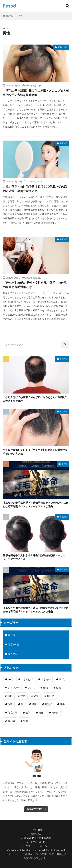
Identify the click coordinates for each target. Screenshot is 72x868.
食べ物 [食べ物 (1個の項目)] (11, 721)
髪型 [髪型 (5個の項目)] (26, 721)
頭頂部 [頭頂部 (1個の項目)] (55, 713)
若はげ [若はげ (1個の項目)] (48, 704)
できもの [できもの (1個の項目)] (46, 679)
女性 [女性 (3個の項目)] (23, 696)
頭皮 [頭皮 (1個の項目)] (41, 713)
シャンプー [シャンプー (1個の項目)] (14, 688)
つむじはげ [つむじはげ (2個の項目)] (27, 679)
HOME (10, 16)
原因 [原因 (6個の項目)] (10, 696)
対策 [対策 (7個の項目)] (36, 696)
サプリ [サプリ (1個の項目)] (62, 679)
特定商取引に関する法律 (38, 838)
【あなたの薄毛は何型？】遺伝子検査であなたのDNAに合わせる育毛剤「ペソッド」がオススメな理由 (36, 505)
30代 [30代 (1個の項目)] (10, 679)
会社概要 (38, 830)
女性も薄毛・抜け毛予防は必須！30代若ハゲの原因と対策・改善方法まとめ (35, 189)
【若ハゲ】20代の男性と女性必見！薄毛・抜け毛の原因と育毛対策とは (35, 285)
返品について (38, 842)
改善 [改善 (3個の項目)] (10, 704)
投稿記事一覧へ (35, 809)
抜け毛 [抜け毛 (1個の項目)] (50, 696)
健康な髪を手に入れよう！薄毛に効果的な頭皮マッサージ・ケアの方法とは (34, 557)
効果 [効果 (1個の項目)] (59, 688)
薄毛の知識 (62, 47)
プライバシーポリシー (38, 846)
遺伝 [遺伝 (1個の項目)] (28, 713)
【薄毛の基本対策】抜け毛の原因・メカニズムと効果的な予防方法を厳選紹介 (36, 93)
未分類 (64, 464)
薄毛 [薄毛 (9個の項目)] (62, 704)
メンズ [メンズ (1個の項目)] (31, 688)
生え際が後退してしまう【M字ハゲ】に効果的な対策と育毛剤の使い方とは (35, 452)
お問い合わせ (38, 834)
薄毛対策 (63, 143)
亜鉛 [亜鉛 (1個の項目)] (46, 688)
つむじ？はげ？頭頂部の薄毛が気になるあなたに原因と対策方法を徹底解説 (35, 399)
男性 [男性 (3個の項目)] (34, 704)
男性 (21, 16)
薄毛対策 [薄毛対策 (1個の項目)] (12, 713)
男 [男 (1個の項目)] (22, 704)
